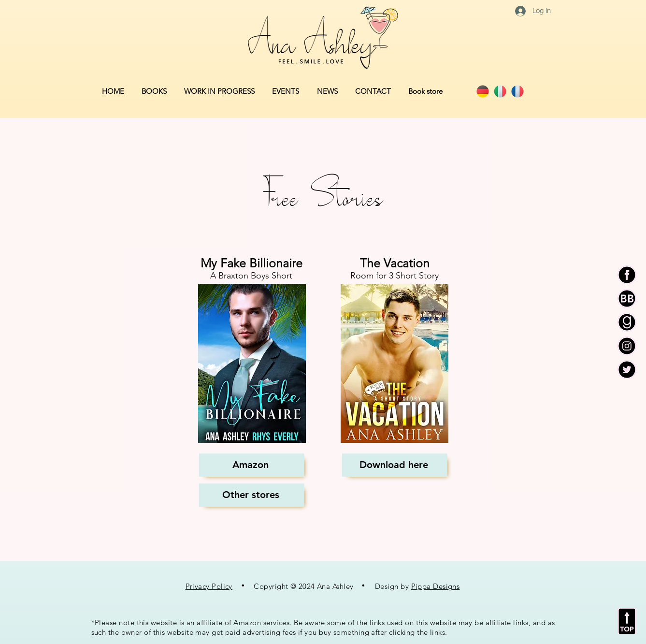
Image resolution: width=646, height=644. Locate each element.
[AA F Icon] (627, 275)
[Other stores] (252, 495)
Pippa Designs (436, 586)
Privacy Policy (209, 586)
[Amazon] (252, 465)
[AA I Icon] (627, 346)
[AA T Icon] (627, 370)
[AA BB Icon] (627, 299)
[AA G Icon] (627, 322)
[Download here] (395, 465)
